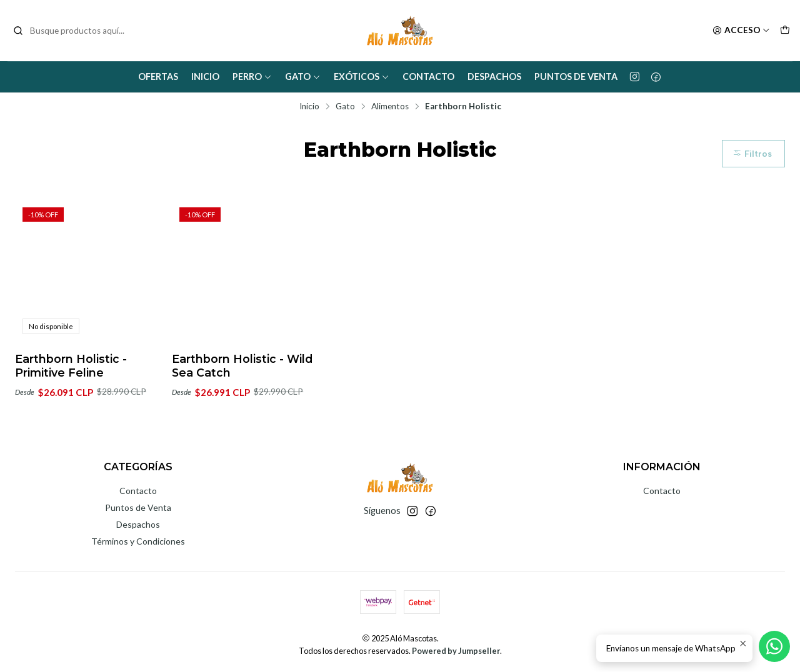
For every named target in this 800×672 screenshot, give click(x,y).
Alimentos (390, 107)
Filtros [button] (752, 154)
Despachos (494, 77)
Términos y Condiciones (138, 541)
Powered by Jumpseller (456, 651)
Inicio (205, 77)
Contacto (428, 77)
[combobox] (76, 31)
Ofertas (158, 77)
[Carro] (785, 31)
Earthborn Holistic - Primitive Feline (71, 366)
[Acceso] (741, 31)
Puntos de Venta (576, 77)
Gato (303, 77)
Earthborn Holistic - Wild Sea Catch (242, 366)
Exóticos (362, 77)
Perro (252, 77)
